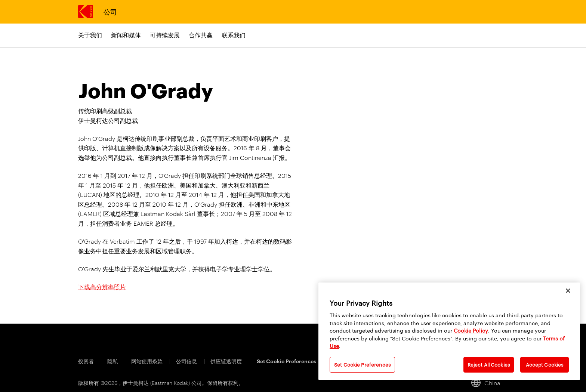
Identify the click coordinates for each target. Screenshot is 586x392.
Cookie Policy (471, 330)
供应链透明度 (227, 361)
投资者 (87, 361)
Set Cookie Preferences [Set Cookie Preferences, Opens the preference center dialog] (362, 364)
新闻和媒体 (126, 35)
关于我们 (90, 35)
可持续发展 (165, 35)
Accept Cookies (545, 364)
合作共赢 (201, 35)
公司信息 (187, 361)
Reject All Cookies (489, 364)
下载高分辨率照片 (102, 287)
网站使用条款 (147, 361)
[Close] (568, 291)
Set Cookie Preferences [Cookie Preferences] (286, 361)
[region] (449, 331)
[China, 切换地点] (489, 383)
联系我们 (234, 35)
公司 (110, 11)
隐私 (113, 361)
